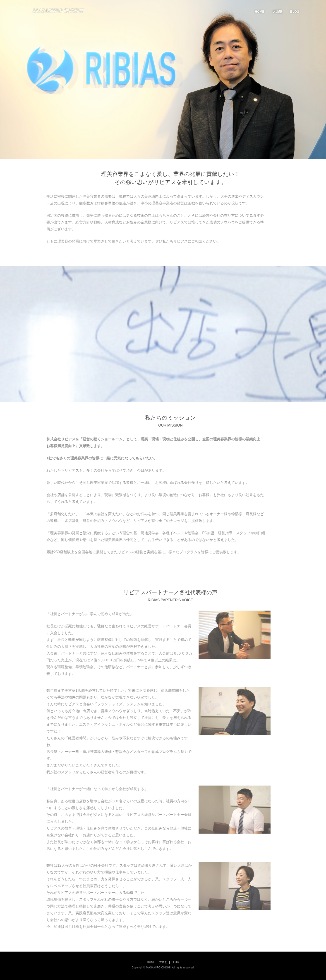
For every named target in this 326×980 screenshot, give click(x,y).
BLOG (295, 12)
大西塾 (277, 12)
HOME (260, 12)
